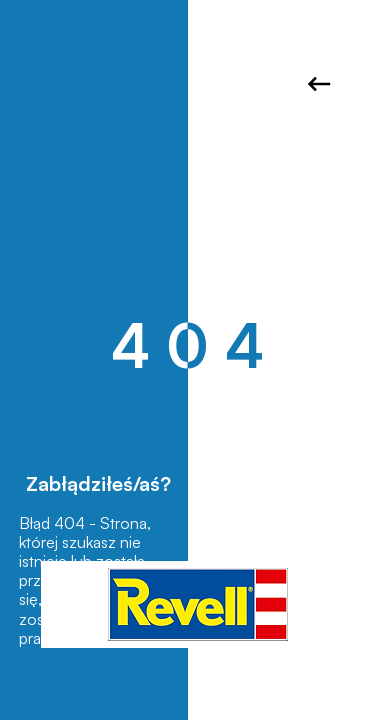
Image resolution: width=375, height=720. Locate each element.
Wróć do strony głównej (319, 84)
